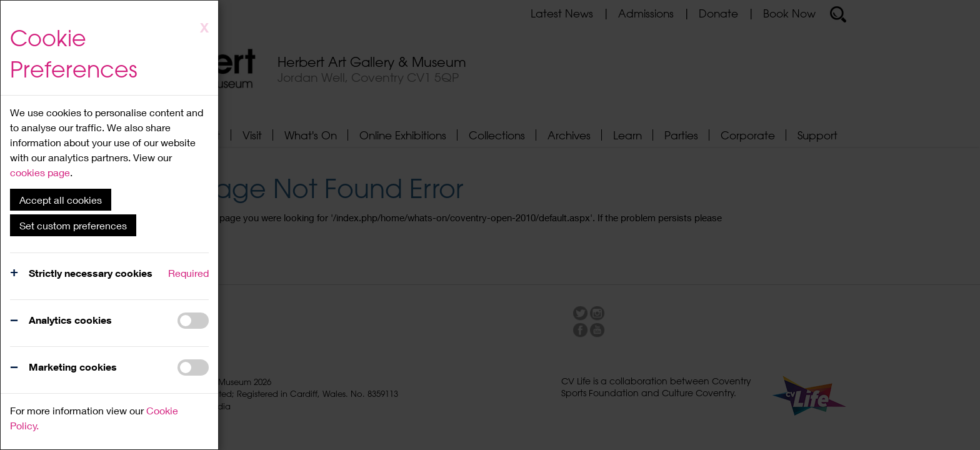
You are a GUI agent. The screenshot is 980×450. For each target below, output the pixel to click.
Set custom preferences (73, 225)
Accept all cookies (61, 200)
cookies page (40, 172)
